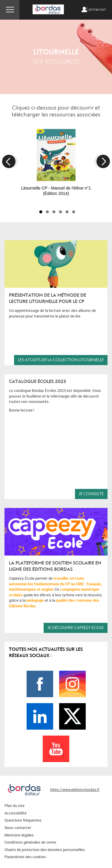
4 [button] (61, 212)
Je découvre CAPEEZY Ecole (76, 628)
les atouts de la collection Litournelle (61, 360)
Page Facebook (40, 684)
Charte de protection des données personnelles (45, 850)
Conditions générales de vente (30, 842)
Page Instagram (72, 684)
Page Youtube (56, 749)
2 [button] (47, 212)
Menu (10, 10)
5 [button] (67, 212)
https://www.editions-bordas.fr (75, 789)
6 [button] (74, 212)
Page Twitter (72, 716)
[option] (56, 159)
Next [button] (103, 161)
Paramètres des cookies (25, 857)
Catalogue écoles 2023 (37, 381)
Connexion (96, 10)
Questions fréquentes (23, 820)
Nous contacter (18, 828)
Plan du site (14, 806)
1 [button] (41, 212)
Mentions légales (19, 835)
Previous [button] (9, 161)
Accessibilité (16, 813)
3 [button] (54, 212)
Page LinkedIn (40, 716)
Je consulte (91, 494)
